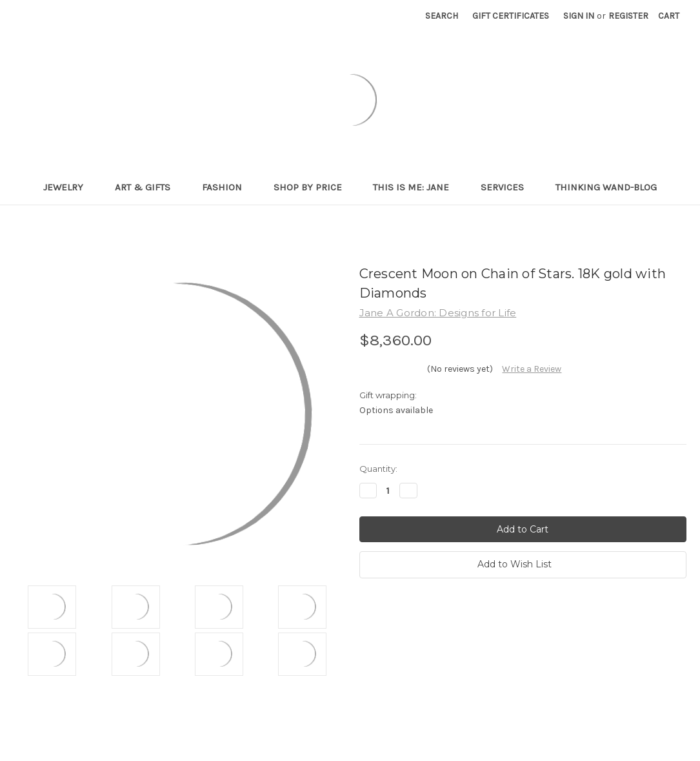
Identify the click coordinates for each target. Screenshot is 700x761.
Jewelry (69, 187)
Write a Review (532, 369)
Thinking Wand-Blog (606, 187)
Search (442, 16)
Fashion (227, 187)
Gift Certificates (511, 16)
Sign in (579, 16)
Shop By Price (313, 187)
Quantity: (378, 469)
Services (508, 187)
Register (628, 16)
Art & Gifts (148, 187)
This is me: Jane (416, 187)
